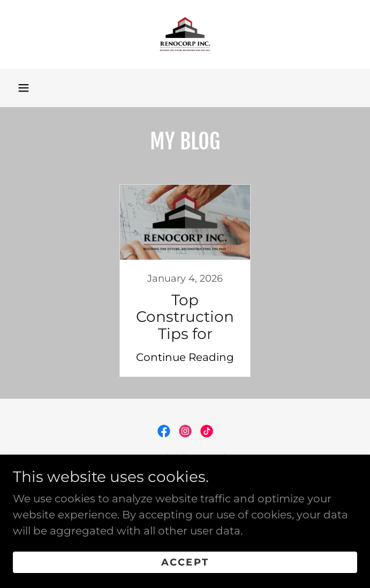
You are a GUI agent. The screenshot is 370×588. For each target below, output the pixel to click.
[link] (185, 34)
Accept (185, 562)
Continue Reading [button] (185, 357)
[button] (24, 88)
